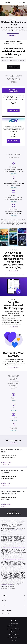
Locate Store (13, 443)
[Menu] (3, 2)
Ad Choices (14, 641)
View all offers (13, 513)
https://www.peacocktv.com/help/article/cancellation (13, 559)
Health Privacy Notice (13, 638)
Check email (13, 421)
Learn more (13, 174)
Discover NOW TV (13, 271)
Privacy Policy (13, 632)
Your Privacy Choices (13, 635)
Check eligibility (13, 110)
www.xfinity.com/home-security (7, 584)
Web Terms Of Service (13, 626)
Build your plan (13, 35)
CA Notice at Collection (14, 629)
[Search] (20, 2)
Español (9, 611)
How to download (13, 327)
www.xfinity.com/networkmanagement (16, 530)
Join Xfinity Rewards (13, 368)
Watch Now (14, 411)
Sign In (24, 2)
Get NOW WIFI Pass (14, 141)
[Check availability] (14, 67)
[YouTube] (8, 614)
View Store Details (6, 462)
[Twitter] (3, 614)
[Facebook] (5, 614)
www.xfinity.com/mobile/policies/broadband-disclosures (14, 547)
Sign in (13, 400)
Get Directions (5, 464)
